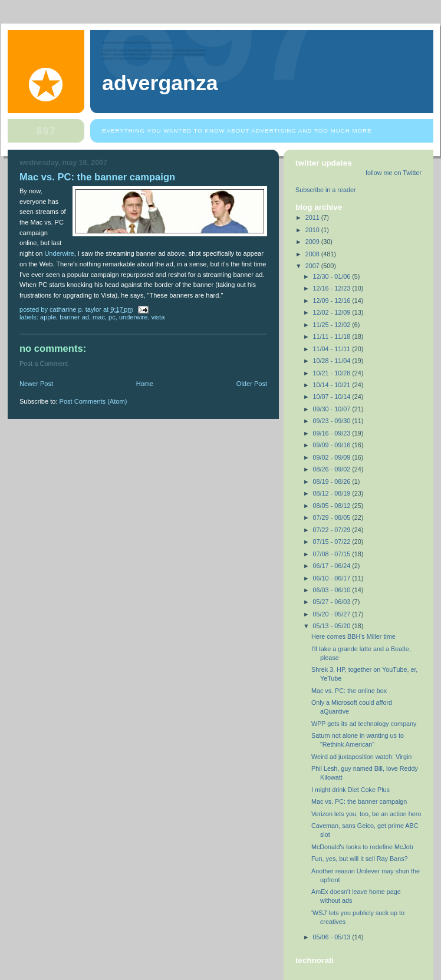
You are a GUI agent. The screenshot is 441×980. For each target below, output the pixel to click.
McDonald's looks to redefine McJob (362, 847)
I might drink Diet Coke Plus (351, 790)
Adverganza (160, 83)
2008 (313, 254)
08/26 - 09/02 (333, 469)
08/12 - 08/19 (333, 493)
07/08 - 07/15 (333, 554)
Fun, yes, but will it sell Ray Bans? (360, 859)
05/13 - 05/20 (333, 626)
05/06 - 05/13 (333, 937)
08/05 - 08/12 (333, 506)
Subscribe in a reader (325, 190)
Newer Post (36, 384)
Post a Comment (44, 364)
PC (112, 317)
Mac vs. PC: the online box (349, 691)
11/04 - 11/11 (333, 349)
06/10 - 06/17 (333, 578)
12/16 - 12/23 (333, 288)
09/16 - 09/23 (333, 433)
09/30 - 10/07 (333, 409)
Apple (48, 317)
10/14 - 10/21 (333, 385)
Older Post (252, 384)
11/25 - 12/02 (333, 325)
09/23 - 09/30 (333, 421)
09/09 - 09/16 (333, 445)
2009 (313, 242)
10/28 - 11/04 (333, 361)
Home (145, 384)
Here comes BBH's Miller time (353, 636)
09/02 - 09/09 (333, 457)
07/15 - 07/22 (333, 542)
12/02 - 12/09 (333, 312)
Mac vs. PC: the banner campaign (359, 801)
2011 (313, 217)
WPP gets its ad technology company (364, 724)
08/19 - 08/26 (333, 481)
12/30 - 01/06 (333, 276)
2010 (313, 230)
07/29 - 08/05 (333, 517)
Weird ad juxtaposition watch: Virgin (361, 757)
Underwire (59, 253)
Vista (158, 317)
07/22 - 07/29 (333, 530)
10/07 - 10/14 (333, 397)
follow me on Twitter (394, 173)
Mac (99, 317)
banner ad (74, 317)
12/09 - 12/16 (333, 301)
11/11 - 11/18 (333, 336)
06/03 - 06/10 (333, 590)
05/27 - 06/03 (333, 602)
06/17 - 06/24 (333, 566)
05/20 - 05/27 (333, 614)
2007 (313, 266)
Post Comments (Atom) (93, 401)
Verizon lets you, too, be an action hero (366, 814)
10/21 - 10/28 (333, 373)
